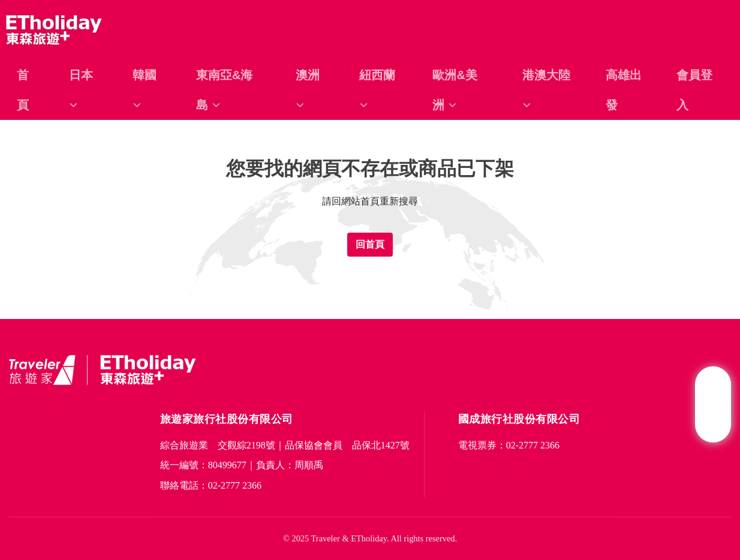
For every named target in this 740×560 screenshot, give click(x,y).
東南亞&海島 (224, 90)
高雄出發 (624, 90)
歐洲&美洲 (455, 90)
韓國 (145, 90)
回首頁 (370, 244)
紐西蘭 (377, 90)
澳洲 (308, 90)
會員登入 (694, 90)
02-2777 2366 (235, 485)
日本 (81, 90)
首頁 (23, 90)
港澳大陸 (546, 90)
